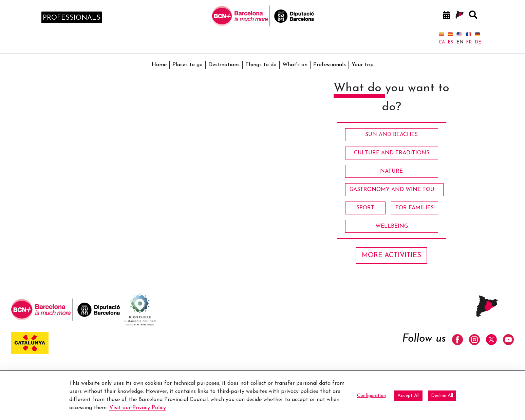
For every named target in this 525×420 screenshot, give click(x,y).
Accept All (408, 396)
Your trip (363, 65)
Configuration (371, 396)
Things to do (261, 65)
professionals (72, 18)
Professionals (330, 65)
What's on (295, 65)
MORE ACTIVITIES (391, 255)
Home (159, 65)
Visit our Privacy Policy (138, 408)
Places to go (187, 65)
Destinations (224, 65)
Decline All (442, 396)
